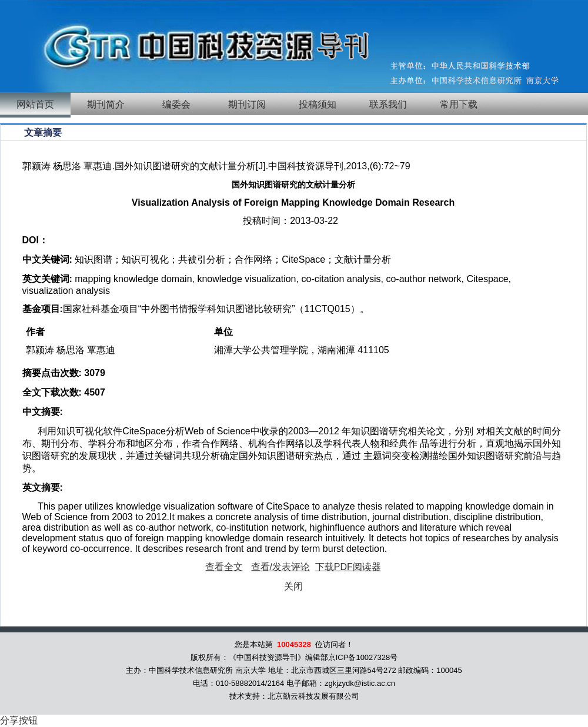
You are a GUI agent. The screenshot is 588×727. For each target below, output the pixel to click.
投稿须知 (318, 104)
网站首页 (35, 104)
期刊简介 (106, 104)
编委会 (176, 104)
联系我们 (388, 104)
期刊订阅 (247, 104)
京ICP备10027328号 (363, 657)
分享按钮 (19, 720)
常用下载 (459, 104)
